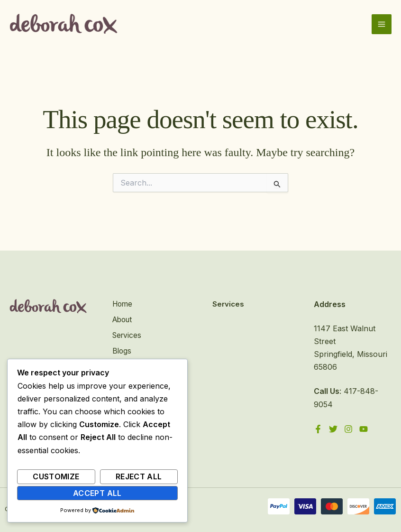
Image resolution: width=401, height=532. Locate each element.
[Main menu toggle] (382, 25)
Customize (56, 476)
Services (126, 335)
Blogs (121, 350)
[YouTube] (365, 429)
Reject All (139, 476)
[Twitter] (334, 429)
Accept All (97, 493)
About (122, 319)
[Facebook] (318, 429)
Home (122, 304)
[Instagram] (349, 429)
